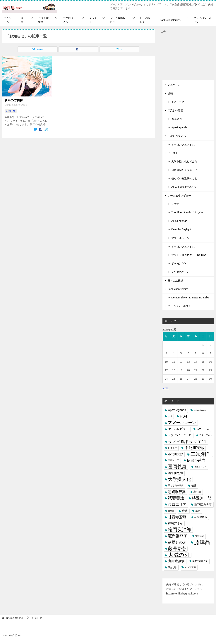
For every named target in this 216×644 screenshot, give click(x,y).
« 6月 (166, 388)
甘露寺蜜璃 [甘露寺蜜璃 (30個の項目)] (177, 517)
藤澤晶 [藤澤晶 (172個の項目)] (202, 542)
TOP (15, 618)
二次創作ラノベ (69, 20)
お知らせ (11, 111)
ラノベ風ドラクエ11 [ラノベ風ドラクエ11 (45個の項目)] (187, 442)
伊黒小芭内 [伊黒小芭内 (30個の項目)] (196, 460)
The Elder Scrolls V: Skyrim (187, 212)
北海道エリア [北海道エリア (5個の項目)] (200, 467)
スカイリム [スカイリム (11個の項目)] (203, 429)
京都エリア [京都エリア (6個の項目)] (174, 460)
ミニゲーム (8, 20)
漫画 (22, 20)
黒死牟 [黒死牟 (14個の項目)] (172, 567)
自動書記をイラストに (184, 170)
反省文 (175, 204)
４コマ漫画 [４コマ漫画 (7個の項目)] (190, 567)
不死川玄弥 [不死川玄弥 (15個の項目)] (175, 454)
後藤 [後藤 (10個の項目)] (194, 485)
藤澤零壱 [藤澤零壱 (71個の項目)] (177, 549)
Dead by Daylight (181, 229)
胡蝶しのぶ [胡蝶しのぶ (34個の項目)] (177, 542)
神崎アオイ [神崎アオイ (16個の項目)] (175, 523)
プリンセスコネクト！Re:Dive (189, 255)
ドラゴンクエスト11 (183, 145)
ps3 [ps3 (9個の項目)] (170, 416)
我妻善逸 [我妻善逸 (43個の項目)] (176, 498)
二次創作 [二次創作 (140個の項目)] (201, 454)
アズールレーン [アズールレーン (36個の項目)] (182, 423)
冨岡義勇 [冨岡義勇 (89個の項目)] (177, 467)
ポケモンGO (179, 263)
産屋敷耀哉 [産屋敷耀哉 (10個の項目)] (201, 517)
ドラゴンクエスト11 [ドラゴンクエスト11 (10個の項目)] (180, 435)
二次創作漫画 (43, 20)
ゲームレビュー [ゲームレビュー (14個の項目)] (178, 429)
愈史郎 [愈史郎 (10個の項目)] (197, 492)
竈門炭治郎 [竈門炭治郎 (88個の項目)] (180, 529)
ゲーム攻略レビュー (118, 20)
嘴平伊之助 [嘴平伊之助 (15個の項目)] (175, 473)
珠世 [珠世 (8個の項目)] (198, 511)
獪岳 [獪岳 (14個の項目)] (185, 511)
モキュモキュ (179, 102)
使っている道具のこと (184, 178)
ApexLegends (179, 127)
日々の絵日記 (145, 20)
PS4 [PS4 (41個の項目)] (184, 416)
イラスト (93, 20)
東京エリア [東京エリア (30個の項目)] (177, 504)
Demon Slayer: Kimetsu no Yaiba (190, 298)
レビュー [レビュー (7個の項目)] (172, 448)
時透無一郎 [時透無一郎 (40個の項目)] (202, 498)
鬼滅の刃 (176, 119)
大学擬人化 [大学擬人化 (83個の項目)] (180, 479)
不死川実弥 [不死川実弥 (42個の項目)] (194, 448)
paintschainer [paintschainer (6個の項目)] (200, 410)
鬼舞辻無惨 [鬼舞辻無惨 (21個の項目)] (176, 561)
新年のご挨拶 (14, 100)
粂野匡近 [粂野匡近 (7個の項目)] (200, 536)
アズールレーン (180, 238)
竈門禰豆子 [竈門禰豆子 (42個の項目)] (178, 536)
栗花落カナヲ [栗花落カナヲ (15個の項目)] (203, 505)
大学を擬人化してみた (184, 161)
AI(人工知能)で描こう (184, 187)
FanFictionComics (170, 20)
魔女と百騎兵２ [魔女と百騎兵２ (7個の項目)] (200, 561)
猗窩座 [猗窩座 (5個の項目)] (171, 511)
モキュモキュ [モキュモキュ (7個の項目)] (206, 435)
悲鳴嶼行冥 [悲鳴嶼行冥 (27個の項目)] (177, 492)
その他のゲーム (180, 272)
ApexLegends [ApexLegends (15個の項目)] (177, 410)
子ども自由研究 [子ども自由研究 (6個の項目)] (176, 485)
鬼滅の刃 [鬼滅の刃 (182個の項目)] (179, 555)
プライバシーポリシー (203, 20)
